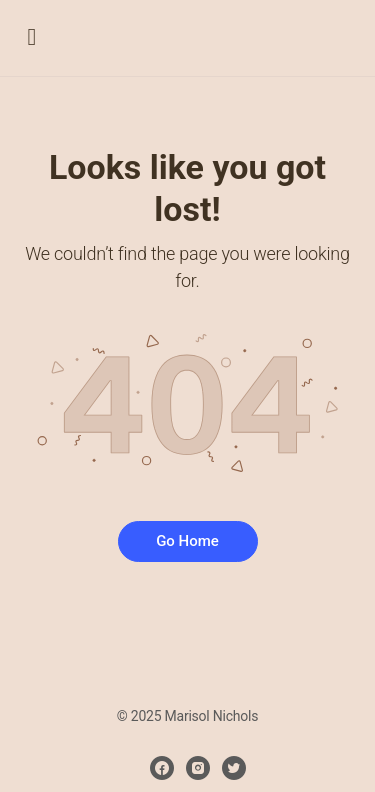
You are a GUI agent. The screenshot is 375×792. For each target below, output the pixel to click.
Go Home (187, 541)
